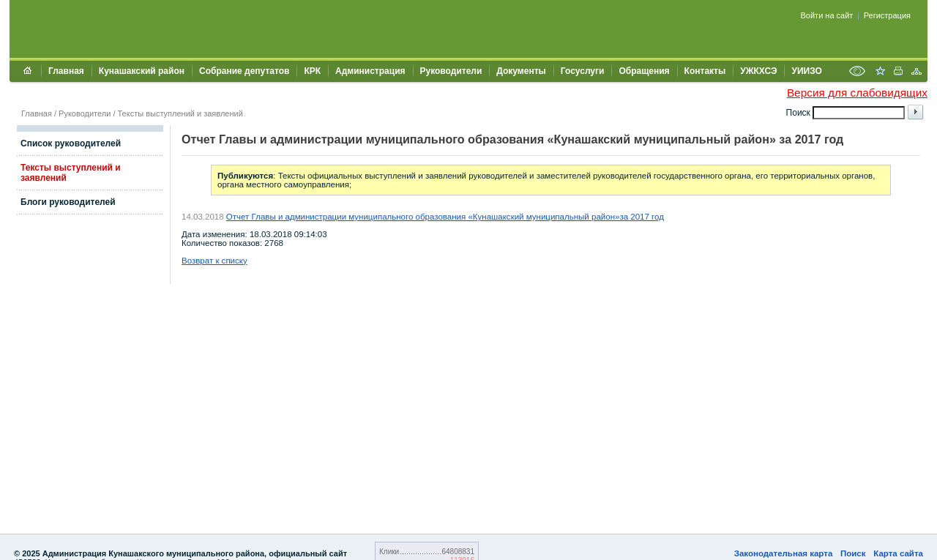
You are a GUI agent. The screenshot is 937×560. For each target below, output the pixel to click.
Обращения (644, 71)
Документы (521, 71)
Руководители (451, 71)
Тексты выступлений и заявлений (180, 113)
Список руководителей (71, 143)
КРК (312, 71)
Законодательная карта (784, 553)
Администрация (370, 71)
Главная (66, 71)
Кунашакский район (142, 71)
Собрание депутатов (244, 71)
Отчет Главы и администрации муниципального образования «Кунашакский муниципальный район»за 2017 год (445, 217)
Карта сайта (898, 553)
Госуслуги (583, 71)
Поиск (853, 553)
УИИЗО (806, 71)
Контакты (705, 71)
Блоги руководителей (68, 202)
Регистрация (887, 15)
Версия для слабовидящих (857, 93)
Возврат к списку (214, 261)
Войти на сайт (827, 15)
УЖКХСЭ (758, 71)
